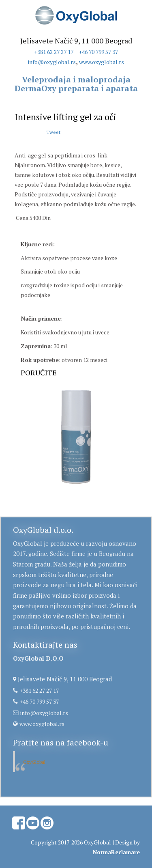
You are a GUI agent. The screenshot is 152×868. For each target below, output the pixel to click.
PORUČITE (39, 373)
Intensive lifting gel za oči (65, 117)
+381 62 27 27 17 (54, 52)
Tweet (53, 132)
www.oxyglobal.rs (102, 62)
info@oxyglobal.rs (52, 62)
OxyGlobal (34, 762)
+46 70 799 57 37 (98, 52)
